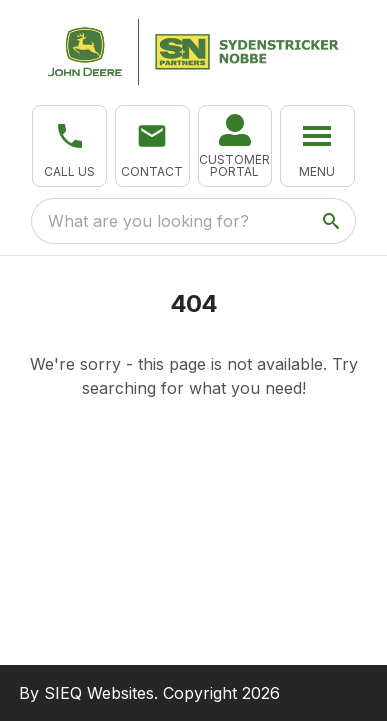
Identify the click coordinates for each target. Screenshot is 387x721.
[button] (69, 146)
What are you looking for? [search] (148, 221)
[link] (235, 146)
